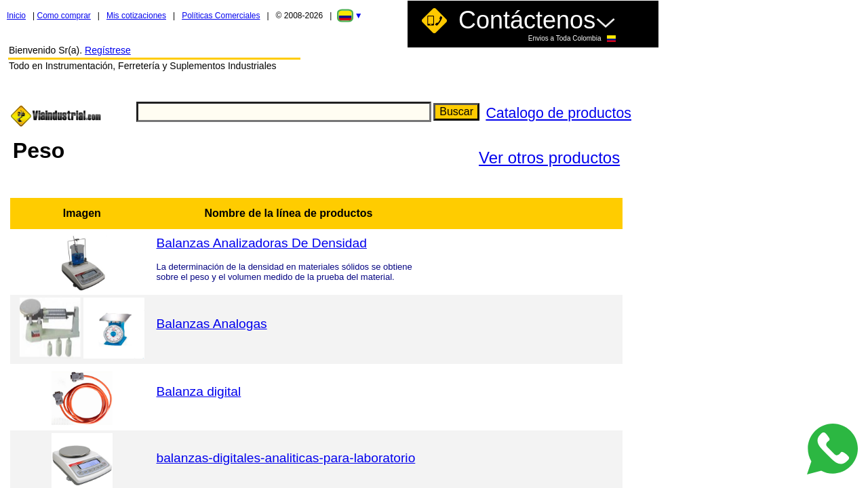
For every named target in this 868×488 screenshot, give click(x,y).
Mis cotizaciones (136, 16)
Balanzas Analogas (211, 324)
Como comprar (63, 16)
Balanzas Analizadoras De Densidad (261, 243)
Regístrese (108, 50)
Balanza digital (198, 391)
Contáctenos (537, 24)
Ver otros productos (549, 158)
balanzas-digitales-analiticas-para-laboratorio (285, 458)
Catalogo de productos (558, 113)
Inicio (16, 16)
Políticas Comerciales (221, 16)
